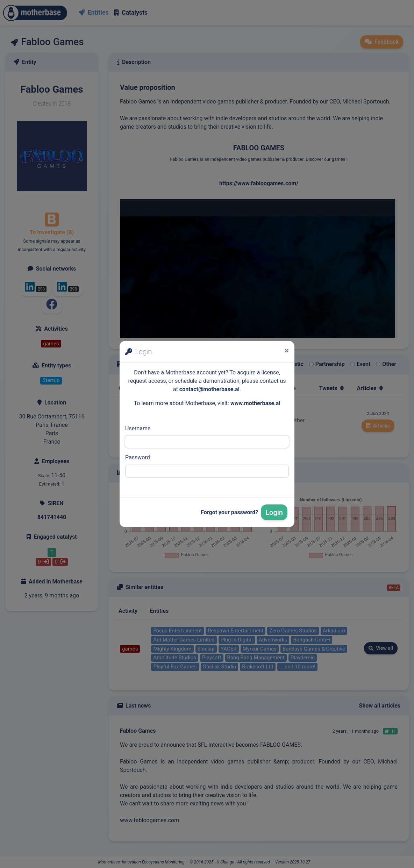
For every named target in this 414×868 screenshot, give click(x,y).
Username (138, 428)
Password (138, 457)
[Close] (287, 351)
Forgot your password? (229, 512)
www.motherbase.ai (255, 403)
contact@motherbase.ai (209, 389)
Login (274, 512)
